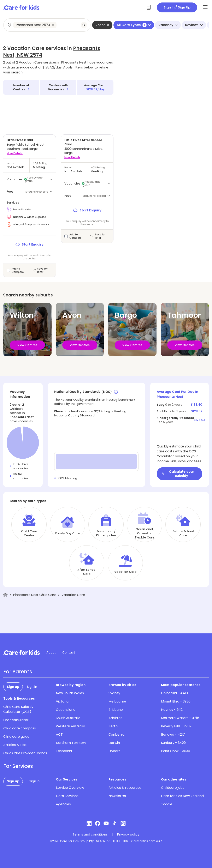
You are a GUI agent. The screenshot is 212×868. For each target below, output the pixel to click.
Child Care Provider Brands (25, 753)
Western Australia (70, 726)
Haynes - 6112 (172, 710)
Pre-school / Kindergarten (106, 533)
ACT (59, 734)
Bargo (126, 315)
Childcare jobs (173, 788)
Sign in (32, 687)
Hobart (114, 751)
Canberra (116, 734)
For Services (18, 766)
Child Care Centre (29, 533)
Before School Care (183, 533)
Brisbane (116, 710)
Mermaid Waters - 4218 (180, 718)
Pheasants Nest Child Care (35, 595)
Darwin (114, 743)
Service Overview (70, 788)
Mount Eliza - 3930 (176, 701)
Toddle (167, 804)
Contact (69, 652)
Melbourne (117, 701)
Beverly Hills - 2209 (176, 726)
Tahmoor (184, 315)
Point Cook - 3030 (176, 751)
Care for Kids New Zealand (182, 796)
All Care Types (134, 25)
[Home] (5, 595)
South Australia (68, 718)
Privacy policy (128, 834)
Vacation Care (125, 572)
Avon (72, 315)
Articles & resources (125, 788)
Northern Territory (71, 743)
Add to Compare (18, 270)
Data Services (67, 796)
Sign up (13, 687)
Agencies (63, 804)
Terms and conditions (90, 834)
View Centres (27, 345)
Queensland (66, 710)
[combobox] (47, 25)
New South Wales (70, 693)
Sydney (114, 693)
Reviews (194, 25)
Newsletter (117, 796)
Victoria (62, 701)
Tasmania (64, 751)
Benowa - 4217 (173, 734)
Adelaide (116, 718)
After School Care (87, 572)
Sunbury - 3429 (173, 743)
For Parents (18, 672)
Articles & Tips (15, 745)
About (51, 652)
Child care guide (16, 737)
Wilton (22, 315)
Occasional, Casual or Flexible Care (145, 533)
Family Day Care (67, 533)
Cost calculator (16, 720)
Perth (113, 726)
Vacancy (168, 25)
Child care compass (20, 728)
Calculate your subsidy (178, 474)
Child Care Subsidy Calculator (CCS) (18, 709)
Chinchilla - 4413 (174, 693)
